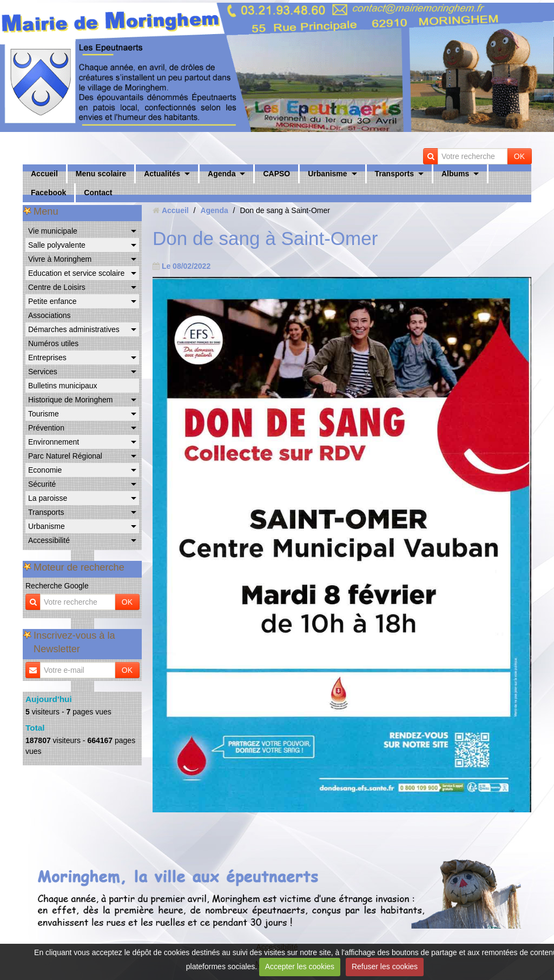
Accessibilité (49, 540)
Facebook (48, 193)
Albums (455, 174)
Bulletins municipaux (63, 386)
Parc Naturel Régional (65, 456)
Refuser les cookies (385, 966)
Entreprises (47, 357)
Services (43, 372)
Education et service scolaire (76, 273)
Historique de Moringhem (70, 400)
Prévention (46, 428)
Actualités (162, 174)
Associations (50, 315)
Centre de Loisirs (57, 287)
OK (519, 156)
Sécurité (42, 484)
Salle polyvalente (57, 245)
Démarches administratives (74, 329)
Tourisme (44, 414)
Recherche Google (57, 586)
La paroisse (48, 498)
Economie (45, 470)
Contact (98, 193)
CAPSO (276, 174)
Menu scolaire (101, 174)
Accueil (44, 174)
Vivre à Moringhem (60, 259)
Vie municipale (53, 231)
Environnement (54, 442)
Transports (394, 174)
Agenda (222, 174)
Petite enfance (52, 301)
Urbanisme (327, 174)
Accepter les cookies (300, 966)
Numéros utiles (53, 343)
